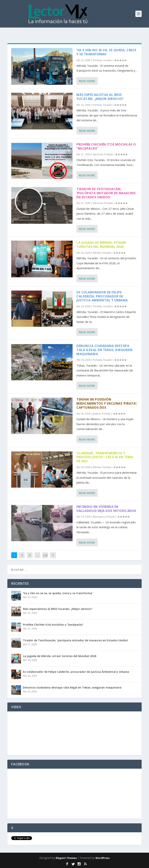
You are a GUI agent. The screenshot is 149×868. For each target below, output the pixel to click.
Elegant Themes (66, 858)
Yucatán (107, 60)
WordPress (103, 858)
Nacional (98, 154)
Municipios (99, 517)
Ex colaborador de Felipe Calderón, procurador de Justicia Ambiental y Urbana (102, 296)
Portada (97, 60)
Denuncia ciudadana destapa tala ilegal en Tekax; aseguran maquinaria (104, 350)
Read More (87, 81)
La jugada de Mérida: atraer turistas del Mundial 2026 (101, 245)
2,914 (45, 558)
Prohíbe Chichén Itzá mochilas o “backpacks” (106, 146)
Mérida (97, 253)
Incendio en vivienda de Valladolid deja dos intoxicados (106, 509)
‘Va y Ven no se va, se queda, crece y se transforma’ (106, 52)
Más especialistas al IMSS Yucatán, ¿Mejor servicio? (100, 97)
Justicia (97, 414)
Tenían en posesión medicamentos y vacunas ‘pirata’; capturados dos (107, 403)
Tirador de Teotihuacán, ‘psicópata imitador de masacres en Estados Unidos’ (106, 193)
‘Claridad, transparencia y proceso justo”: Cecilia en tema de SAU (105, 457)
